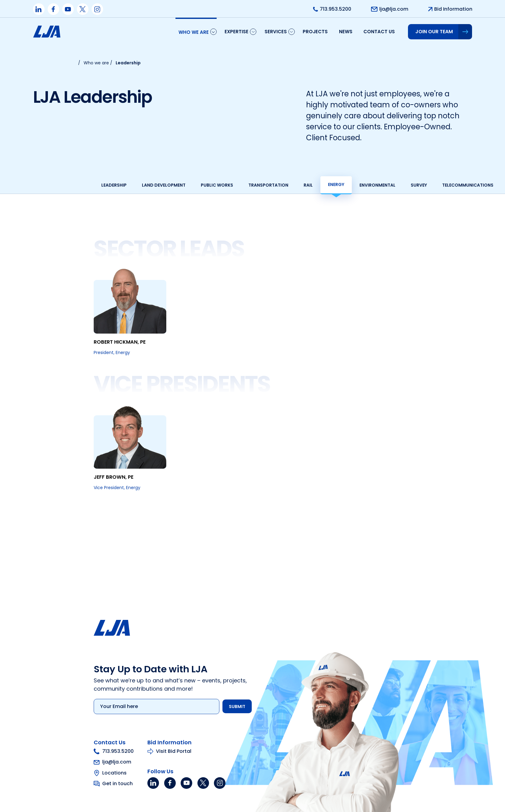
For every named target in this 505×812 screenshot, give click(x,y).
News (346, 32)
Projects (315, 32)
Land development (127, 185)
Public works (181, 185)
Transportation (232, 185)
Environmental (341, 185)
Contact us (379, 32)
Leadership (78, 185)
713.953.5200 (77, 805)
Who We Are (194, 32)
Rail (272, 185)
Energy (300, 184)
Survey (382, 185)
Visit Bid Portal (137, 805)
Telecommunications (431, 185)
